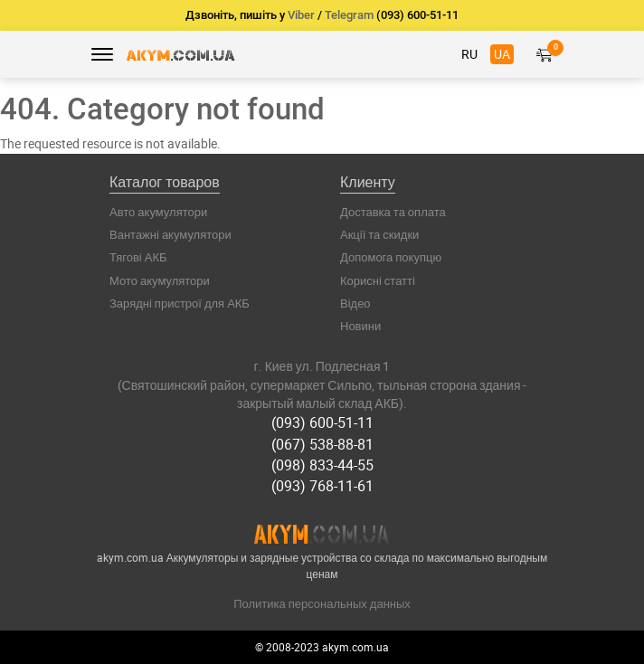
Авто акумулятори (158, 212)
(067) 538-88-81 (322, 444)
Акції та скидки (379, 234)
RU (469, 54)
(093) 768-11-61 (322, 486)
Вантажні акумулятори (170, 234)
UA (502, 54)
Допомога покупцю (391, 257)
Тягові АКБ (138, 257)
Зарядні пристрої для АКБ (180, 303)
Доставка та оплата (393, 212)
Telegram (349, 15)
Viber (301, 15)
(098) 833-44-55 (322, 465)
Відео (355, 303)
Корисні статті (378, 280)
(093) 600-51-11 (322, 422)
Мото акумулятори (160, 280)
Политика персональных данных (322, 603)
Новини (360, 326)
